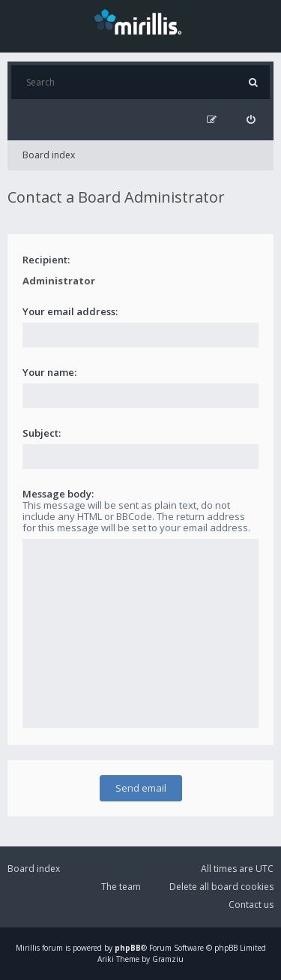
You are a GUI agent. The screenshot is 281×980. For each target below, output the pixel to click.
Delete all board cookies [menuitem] (221, 887)
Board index (49, 155)
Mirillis (28, 948)
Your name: (49, 372)
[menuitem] (251, 120)
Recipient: (46, 260)
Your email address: (70, 311)
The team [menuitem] (121, 887)
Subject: (42, 433)
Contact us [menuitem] (251, 905)
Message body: (58, 494)
